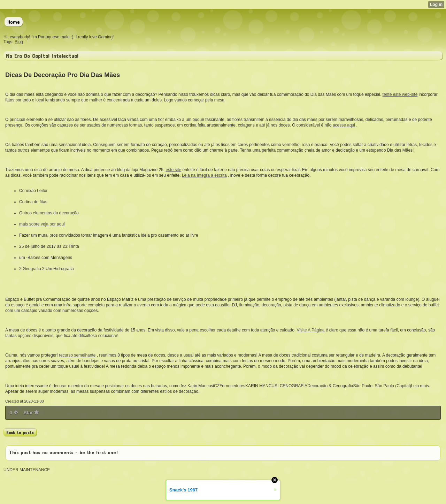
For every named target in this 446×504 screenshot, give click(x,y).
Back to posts (20, 432)
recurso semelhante (77, 355)
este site (174, 170)
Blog (19, 42)
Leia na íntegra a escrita (204, 175)
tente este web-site (400, 94)
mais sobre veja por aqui (42, 224)
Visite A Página (311, 330)
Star (31, 413)
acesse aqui (344, 125)
